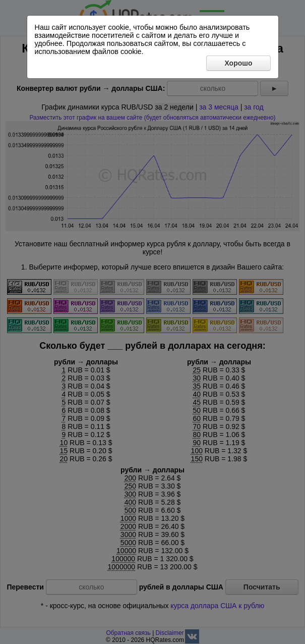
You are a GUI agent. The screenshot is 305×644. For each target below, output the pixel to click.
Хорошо (238, 63)
